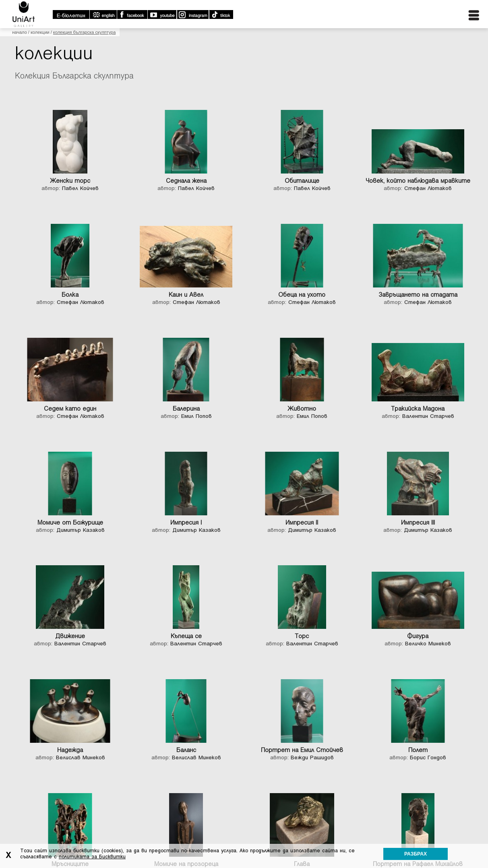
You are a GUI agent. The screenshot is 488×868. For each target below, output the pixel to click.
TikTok (221, 14)
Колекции (40, 32)
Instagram (192, 14)
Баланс (186, 750)
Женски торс (70, 181)
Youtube (162, 14)
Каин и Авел (186, 295)
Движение (70, 636)
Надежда (70, 750)
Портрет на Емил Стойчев (302, 750)
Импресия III (418, 523)
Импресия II (302, 523)
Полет (418, 750)
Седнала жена (186, 181)
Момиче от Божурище (70, 523)
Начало (19, 32)
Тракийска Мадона (418, 409)
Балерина (186, 409)
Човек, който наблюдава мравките (418, 181)
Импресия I (186, 523)
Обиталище (302, 181)
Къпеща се (186, 636)
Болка (70, 295)
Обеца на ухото (302, 295)
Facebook (132, 14)
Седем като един (70, 409)
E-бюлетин (71, 15)
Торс (302, 636)
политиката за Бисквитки (92, 857)
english (103, 14)
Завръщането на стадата (418, 295)
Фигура (418, 636)
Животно (302, 409)
